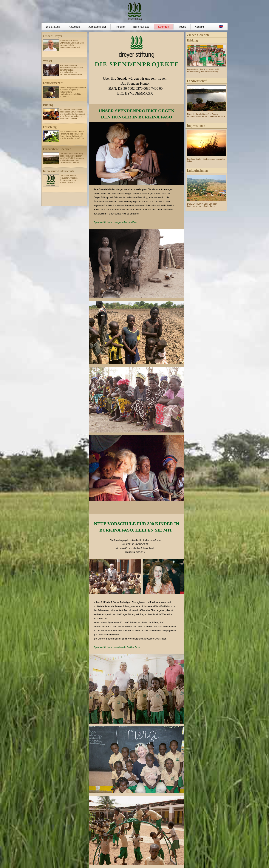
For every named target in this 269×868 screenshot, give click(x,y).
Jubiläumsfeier (97, 27)
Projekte (120, 27)
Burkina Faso (141, 27)
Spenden (164, 27)
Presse (182, 27)
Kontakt (199, 27)
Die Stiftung (53, 27)
